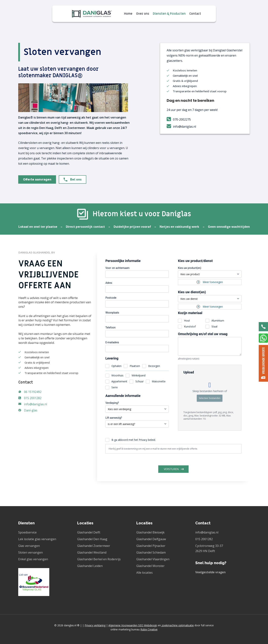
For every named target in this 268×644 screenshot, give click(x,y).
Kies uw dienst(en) (192, 292)
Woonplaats (112, 313)
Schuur (139, 381)
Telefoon (111, 327)
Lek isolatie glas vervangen (37, 539)
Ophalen (116, 366)
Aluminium (218, 321)
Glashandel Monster (150, 566)
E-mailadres (112, 342)
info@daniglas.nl (36, 404)
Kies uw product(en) (190, 268)
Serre (115, 387)
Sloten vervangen (31, 552)
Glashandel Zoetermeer (94, 546)
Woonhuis (117, 375)
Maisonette (159, 381)
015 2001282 (33, 398)
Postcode (111, 298)
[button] (37, 179)
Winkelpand (139, 375)
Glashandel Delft (89, 532)
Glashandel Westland (92, 552)
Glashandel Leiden (90, 566)
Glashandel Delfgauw (151, 539)
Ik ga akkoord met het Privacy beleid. (134, 440)
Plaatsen (135, 366)
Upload (189, 372)
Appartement (119, 381)
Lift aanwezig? (114, 418)
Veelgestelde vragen (210, 572)
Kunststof (190, 326)
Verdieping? (112, 403)
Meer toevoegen (213, 282)
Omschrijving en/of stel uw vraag (203, 334)
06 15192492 (33, 392)
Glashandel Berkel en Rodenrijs (99, 559)
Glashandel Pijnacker (151, 546)
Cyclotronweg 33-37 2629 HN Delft (209, 548)
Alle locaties (145, 573)
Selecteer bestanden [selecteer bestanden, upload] (210, 398)
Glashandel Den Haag (92, 539)
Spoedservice (27, 532)
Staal (214, 326)
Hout (187, 321)
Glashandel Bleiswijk (150, 532)
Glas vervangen (29, 546)
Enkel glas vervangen (33, 559)
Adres (109, 283)
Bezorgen (154, 366)
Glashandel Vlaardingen (153, 559)
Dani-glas (31, 410)
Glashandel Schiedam (151, 552)
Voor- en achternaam (118, 268)
